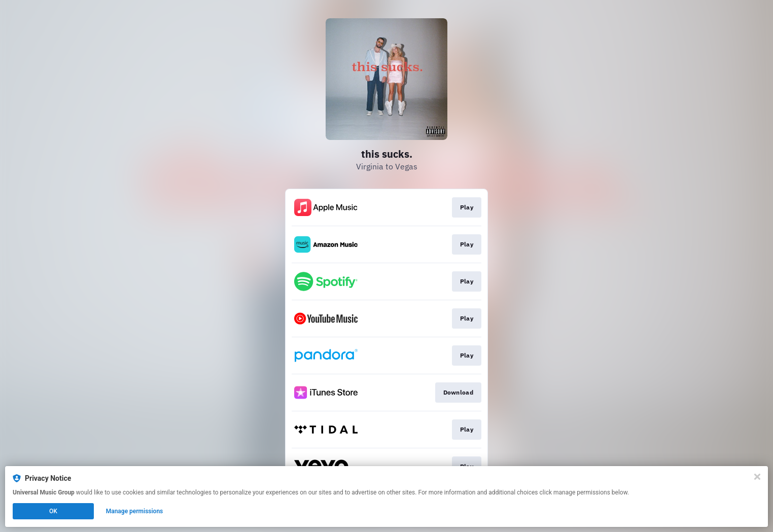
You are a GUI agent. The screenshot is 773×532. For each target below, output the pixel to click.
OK (53, 511)
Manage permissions (135, 511)
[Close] (757, 477)
